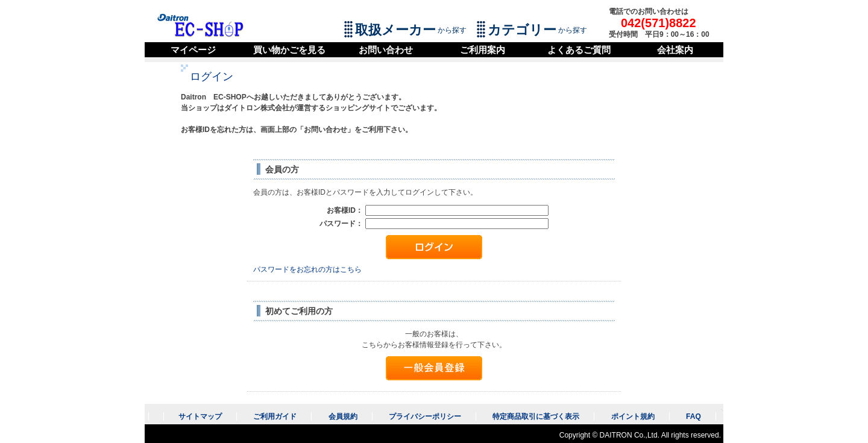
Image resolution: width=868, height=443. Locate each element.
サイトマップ (200, 416)
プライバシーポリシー (425, 416)
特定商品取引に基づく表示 (536, 416)
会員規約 (343, 416)
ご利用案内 (483, 50)
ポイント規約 (633, 416)
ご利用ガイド (275, 416)
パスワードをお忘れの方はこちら (307, 269)
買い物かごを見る (289, 50)
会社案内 (675, 50)
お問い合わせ (386, 50)
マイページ (193, 50)
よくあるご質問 (579, 50)
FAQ (693, 416)
